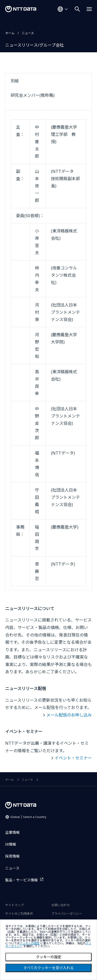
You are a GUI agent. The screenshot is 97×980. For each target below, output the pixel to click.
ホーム (10, 33)
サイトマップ (14, 905)
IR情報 (11, 844)
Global (28, 817)
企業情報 (12, 832)
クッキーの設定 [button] (30, 943)
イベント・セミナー (73, 758)
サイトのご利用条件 (19, 914)
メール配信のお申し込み (69, 715)
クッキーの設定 (49, 957)
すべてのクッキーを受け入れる (49, 968)
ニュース (28, 33)
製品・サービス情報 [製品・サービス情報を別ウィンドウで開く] (21, 880)
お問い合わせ (61, 905)
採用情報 (12, 856)
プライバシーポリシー (67, 914)
